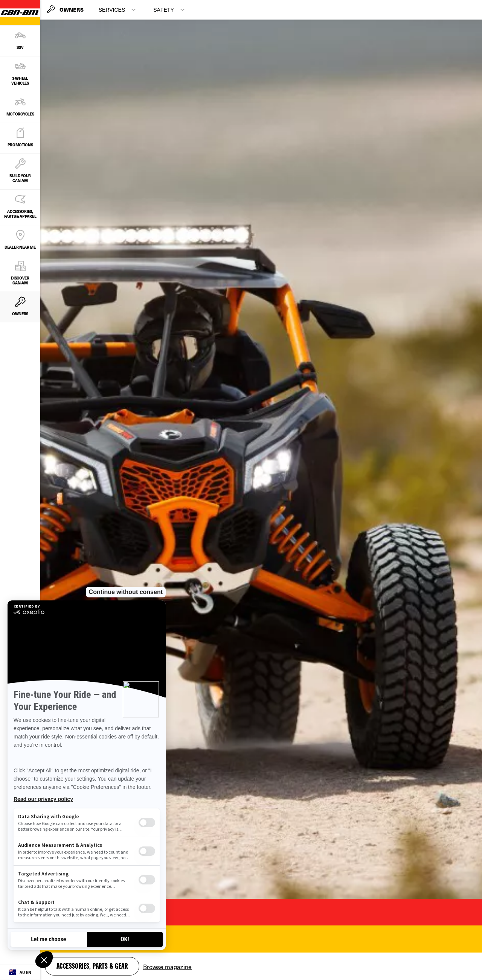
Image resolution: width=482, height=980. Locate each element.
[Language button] (20, 972)
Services (112, 10)
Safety (163, 10)
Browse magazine (167, 966)
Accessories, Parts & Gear (92, 967)
